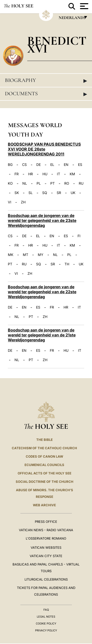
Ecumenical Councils (44, 465)
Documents (46, 94)
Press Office (46, 522)
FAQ (46, 610)
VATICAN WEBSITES (46, 547)
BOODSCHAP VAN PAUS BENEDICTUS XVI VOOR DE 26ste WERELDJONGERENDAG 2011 (44, 149)
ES (80, 165)
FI (79, 236)
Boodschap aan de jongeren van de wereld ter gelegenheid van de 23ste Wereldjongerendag (42, 220)
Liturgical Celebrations (46, 579)
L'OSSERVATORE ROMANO (46, 538)
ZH (23, 202)
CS (24, 165)
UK (73, 193)
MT (26, 255)
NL (25, 183)
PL (39, 183)
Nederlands (72, 19)
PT (53, 183)
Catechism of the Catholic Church (44, 448)
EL (52, 165)
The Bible (45, 440)
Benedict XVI (57, 45)
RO (67, 183)
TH (67, 264)
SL (31, 193)
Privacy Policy (46, 630)
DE (39, 165)
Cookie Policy (46, 624)
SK (17, 193)
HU (45, 174)
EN (66, 165)
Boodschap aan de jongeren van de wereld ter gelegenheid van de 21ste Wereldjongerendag (42, 335)
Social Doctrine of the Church (45, 482)
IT (59, 174)
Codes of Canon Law (44, 456)
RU (81, 183)
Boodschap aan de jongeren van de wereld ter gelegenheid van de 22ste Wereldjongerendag (42, 292)
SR (59, 193)
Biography (46, 80)
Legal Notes (46, 617)
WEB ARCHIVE (44, 505)
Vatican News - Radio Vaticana (46, 530)
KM (72, 174)
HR (31, 174)
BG (10, 165)
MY (41, 255)
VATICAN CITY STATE (46, 556)
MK (11, 255)
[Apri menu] (84, 6)
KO (10, 183)
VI (10, 202)
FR (17, 174)
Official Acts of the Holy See (45, 473)
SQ (45, 193)
